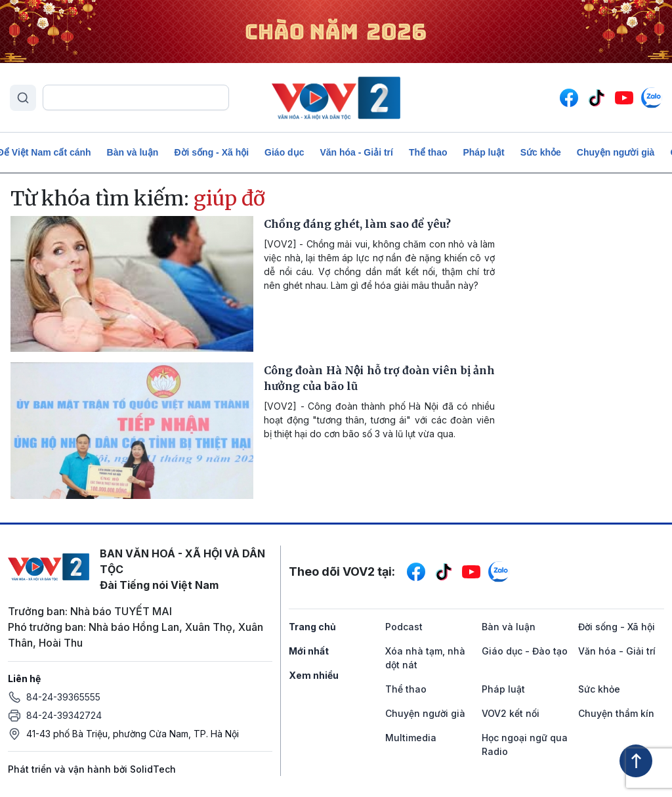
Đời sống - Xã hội (211, 152)
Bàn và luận (133, 152)
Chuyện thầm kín (616, 713)
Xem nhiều (314, 675)
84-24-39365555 (63, 697)
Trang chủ (312, 627)
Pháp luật (483, 152)
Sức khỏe (541, 152)
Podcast (404, 627)
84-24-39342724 (64, 715)
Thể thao (428, 152)
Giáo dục (284, 152)
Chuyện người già (616, 152)
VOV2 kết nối (511, 713)
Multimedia (411, 738)
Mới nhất (309, 651)
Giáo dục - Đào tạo (525, 651)
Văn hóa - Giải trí (356, 152)
